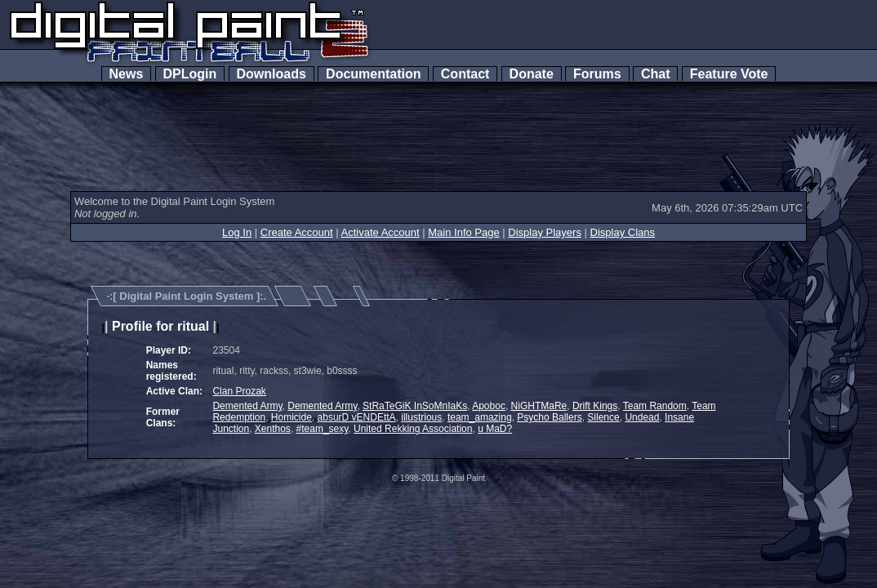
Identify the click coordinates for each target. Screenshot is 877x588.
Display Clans (623, 232)
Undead (642, 417)
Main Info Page (463, 232)
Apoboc (489, 406)
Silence (603, 417)
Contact (465, 74)
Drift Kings (595, 406)
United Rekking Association (413, 429)
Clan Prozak (239, 391)
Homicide (292, 417)
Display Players (545, 232)
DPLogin (190, 74)
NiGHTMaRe (539, 406)
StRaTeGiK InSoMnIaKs (415, 406)
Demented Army (247, 406)
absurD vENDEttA (357, 417)
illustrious (421, 417)
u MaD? (495, 429)
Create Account (297, 232)
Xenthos (273, 429)
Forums (597, 74)
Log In (237, 232)
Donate (532, 74)
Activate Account (381, 232)
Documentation (373, 74)
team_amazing (480, 417)
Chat (655, 74)
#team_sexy (323, 429)
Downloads (272, 74)
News (127, 74)
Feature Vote (729, 74)
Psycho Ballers (549, 417)
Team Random (655, 406)
